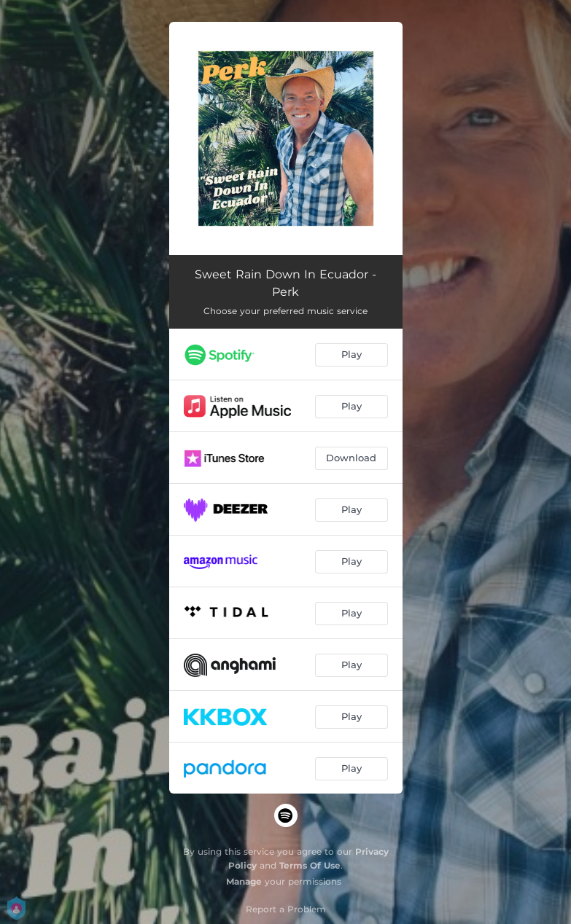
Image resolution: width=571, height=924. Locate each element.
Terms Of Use (310, 865)
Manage (244, 881)
